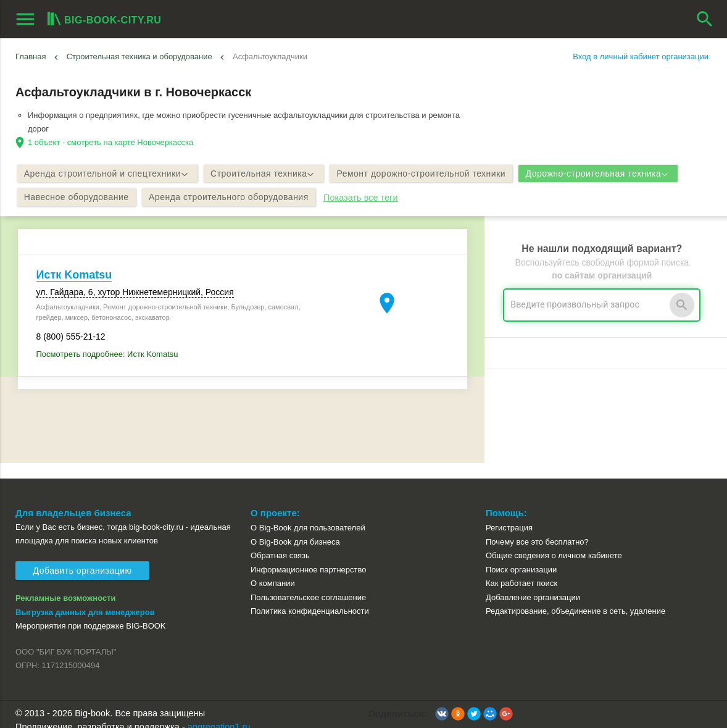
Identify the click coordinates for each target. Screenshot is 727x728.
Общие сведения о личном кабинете (554, 542)
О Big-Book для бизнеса (295, 528)
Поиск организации (521, 556)
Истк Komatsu (74, 277)
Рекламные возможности (66, 584)
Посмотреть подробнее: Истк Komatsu (107, 357)
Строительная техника (270, 174)
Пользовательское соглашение (308, 584)
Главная (31, 56)
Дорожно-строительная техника (614, 174)
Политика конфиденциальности (310, 598)
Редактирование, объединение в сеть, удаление (575, 598)
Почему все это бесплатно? (537, 528)
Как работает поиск (521, 570)
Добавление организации (533, 584)
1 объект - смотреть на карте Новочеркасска (110, 142)
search (705, 19)
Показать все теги (370, 199)
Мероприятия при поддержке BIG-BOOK (91, 612)
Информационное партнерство (308, 556)
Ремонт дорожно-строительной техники (432, 174)
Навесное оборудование (79, 199)
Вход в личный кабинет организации (641, 56)
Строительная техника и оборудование (139, 56)
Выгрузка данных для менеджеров (85, 599)
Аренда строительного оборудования (235, 199)
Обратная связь (280, 542)
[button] (442, 700)
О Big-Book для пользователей (308, 514)
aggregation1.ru (219, 713)
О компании (273, 570)
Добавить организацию (83, 558)
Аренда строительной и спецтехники (110, 174)
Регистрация (509, 514)
